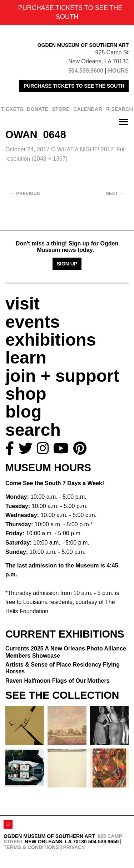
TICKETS (12, 109)
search (33, 430)
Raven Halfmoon (58, 681)
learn (26, 358)
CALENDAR (88, 109)
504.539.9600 (86, 71)
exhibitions (51, 340)
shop (26, 394)
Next (115, 193)
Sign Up (67, 264)
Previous (25, 193)
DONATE (38, 109)
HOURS (118, 71)
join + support (62, 376)
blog (23, 412)
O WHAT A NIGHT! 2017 (82, 149)
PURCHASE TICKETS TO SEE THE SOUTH (74, 86)
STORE (61, 109)
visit (23, 304)
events (33, 322)
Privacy (74, 847)
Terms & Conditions (31, 847)
